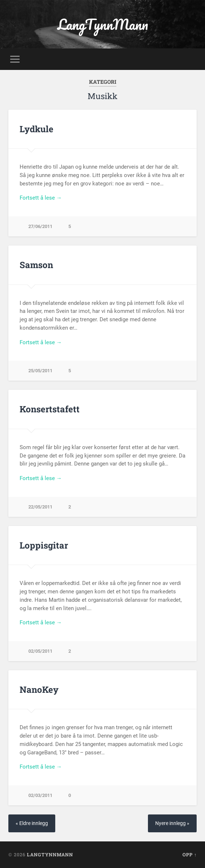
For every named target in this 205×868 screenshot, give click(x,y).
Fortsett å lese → (41, 198)
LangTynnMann (103, 24)
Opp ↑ (190, 855)
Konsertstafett (50, 409)
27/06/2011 (40, 226)
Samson (36, 265)
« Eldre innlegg (32, 823)
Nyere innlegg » (172, 823)
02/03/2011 (40, 795)
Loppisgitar (44, 545)
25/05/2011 (40, 371)
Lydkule (37, 129)
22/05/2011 (40, 507)
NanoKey (39, 690)
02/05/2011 (40, 651)
